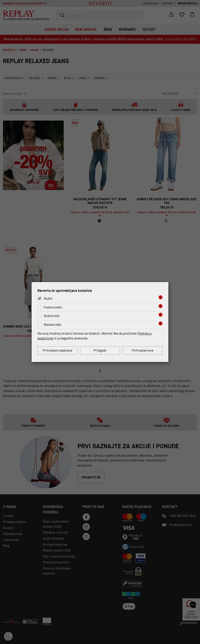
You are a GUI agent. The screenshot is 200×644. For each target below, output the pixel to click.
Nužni (48, 299)
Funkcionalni (53, 307)
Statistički (52, 316)
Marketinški (53, 325)
